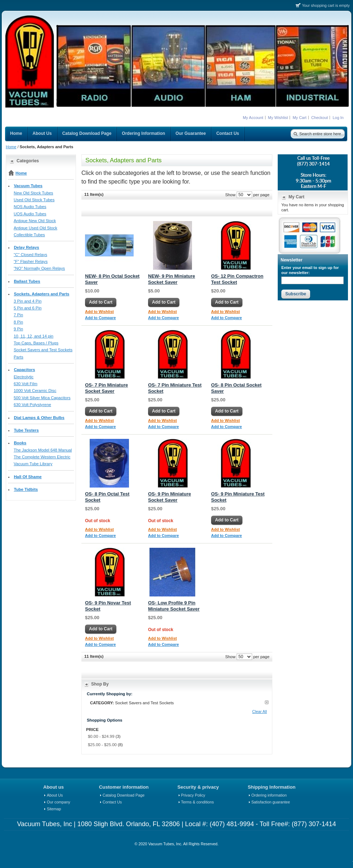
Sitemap (54, 809)
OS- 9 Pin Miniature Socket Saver (169, 497)
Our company (59, 802)
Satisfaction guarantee (271, 802)
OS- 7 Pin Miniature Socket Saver (106, 388)
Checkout (320, 118)
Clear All (260, 711)
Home (11, 147)
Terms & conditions (198, 802)
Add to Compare (100, 318)
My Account (253, 118)
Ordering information (269, 795)
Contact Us (112, 802)
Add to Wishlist (99, 312)
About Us (55, 795)
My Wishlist (278, 118)
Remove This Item (267, 702)
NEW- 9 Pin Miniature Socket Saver (171, 279)
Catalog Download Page (124, 795)
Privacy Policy (193, 795)
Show (230, 195)
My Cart (300, 118)
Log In (338, 118)
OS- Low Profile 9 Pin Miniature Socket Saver (174, 606)
